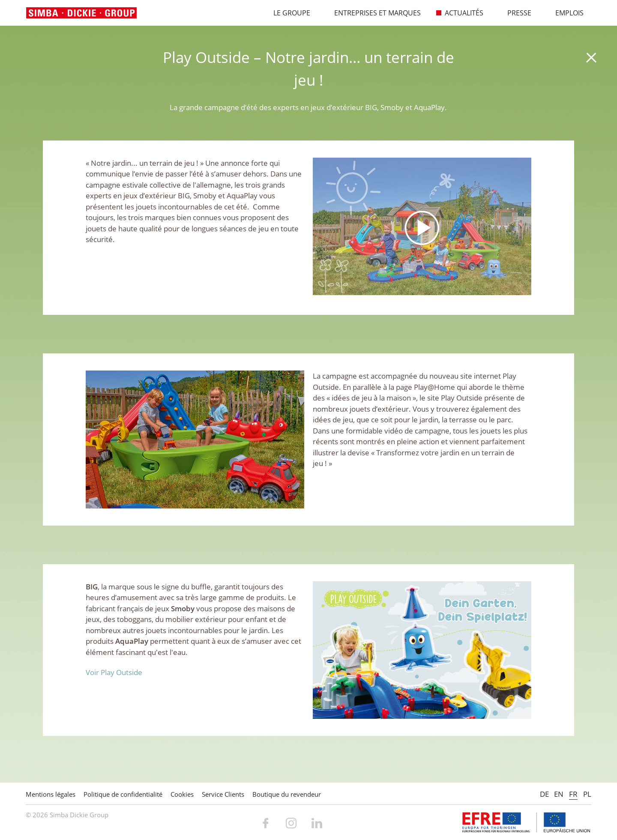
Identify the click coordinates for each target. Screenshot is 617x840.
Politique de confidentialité (123, 794)
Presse (515, 13)
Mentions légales (51, 794)
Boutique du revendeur (287, 794)
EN (559, 794)
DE (544, 794)
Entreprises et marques (373, 13)
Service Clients (223, 794)
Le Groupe (287, 13)
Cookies (182, 794)
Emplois (565, 13)
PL (587, 794)
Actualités (460, 13)
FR (573, 794)
